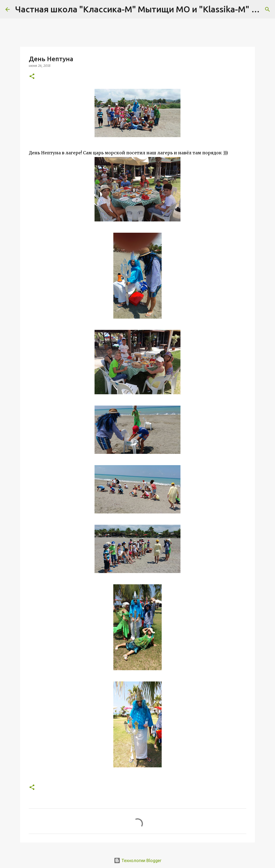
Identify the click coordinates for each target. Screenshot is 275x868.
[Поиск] (267, 9)
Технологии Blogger (138, 860)
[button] (32, 77)
